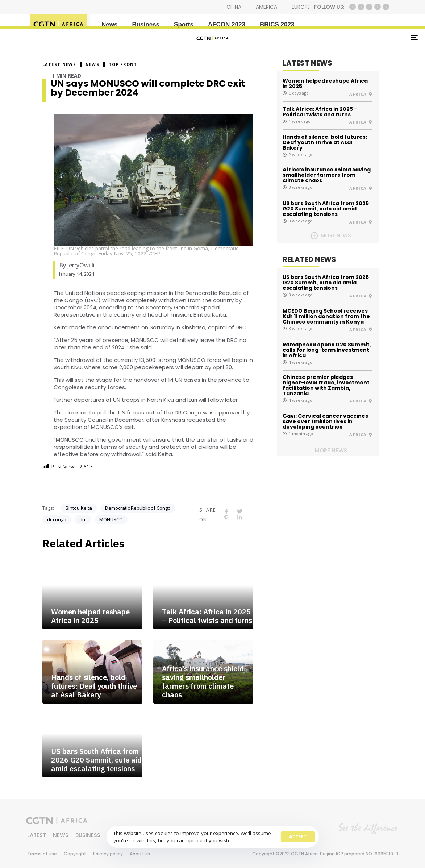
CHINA (234, 7)
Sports (184, 24)
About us (140, 854)
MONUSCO (111, 519)
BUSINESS (88, 835)
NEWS (92, 64)
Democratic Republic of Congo (138, 508)
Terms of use (42, 854)
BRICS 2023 (277, 24)
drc (83, 519)
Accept (298, 836)
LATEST (37, 835)
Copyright (75, 854)
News (109, 24)
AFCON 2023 (227, 24)
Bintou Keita (79, 508)
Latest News (59, 64)
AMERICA (266, 7)
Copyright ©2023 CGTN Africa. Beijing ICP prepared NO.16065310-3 (325, 854)
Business (146, 24)
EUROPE (301, 7)
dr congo (57, 519)
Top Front (123, 64)
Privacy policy (108, 854)
